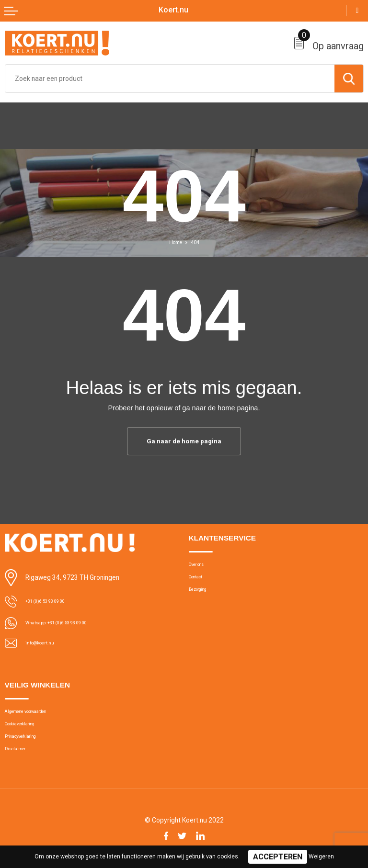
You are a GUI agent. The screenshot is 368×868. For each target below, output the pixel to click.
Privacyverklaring (28, 745)
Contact (200, 581)
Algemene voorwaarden (38, 715)
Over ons (201, 567)
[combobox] (170, 79)
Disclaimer (19, 760)
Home (175, 242)
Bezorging (203, 597)
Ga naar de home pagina (184, 441)
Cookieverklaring (28, 729)
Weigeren (321, 857)
